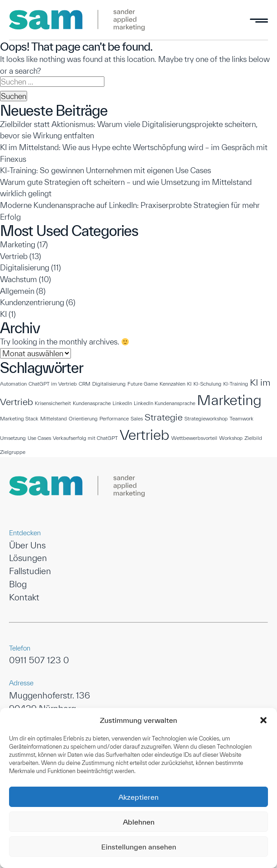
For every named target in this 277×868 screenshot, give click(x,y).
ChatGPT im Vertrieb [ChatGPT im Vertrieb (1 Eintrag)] (53, 384)
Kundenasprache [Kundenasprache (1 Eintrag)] (92, 403)
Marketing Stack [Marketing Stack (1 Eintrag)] (19, 418)
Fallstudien (30, 571)
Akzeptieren (138, 797)
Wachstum (19, 279)
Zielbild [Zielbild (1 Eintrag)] (253, 438)
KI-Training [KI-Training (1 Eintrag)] (236, 384)
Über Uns (27, 545)
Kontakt (24, 597)
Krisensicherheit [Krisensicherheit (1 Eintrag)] (53, 403)
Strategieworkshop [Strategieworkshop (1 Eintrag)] (206, 418)
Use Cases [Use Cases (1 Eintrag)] (39, 438)
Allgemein (17, 291)
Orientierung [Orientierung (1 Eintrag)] (83, 418)
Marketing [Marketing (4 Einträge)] (229, 400)
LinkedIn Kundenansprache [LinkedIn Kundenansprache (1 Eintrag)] (164, 403)
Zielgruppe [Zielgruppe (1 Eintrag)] (13, 452)
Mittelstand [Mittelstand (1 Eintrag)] (54, 418)
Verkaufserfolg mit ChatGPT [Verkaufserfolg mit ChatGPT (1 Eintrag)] (85, 438)
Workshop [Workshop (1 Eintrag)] (231, 438)
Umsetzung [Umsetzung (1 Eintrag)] (13, 438)
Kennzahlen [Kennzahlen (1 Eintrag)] (172, 384)
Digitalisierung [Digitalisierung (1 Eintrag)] (109, 384)
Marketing (18, 244)
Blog (18, 584)
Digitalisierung (25, 267)
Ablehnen (139, 822)
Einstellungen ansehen (139, 847)
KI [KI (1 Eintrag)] (189, 384)
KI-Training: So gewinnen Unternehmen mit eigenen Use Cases (106, 170)
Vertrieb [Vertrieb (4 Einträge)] (145, 434)
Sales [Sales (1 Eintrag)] (137, 418)
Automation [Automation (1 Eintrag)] (13, 384)
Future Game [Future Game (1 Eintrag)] (143, 384)
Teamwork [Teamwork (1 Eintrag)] (242, 418)
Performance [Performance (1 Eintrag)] (114, 418)
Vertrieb (14, 256)
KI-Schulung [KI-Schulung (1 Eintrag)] (207, 384)
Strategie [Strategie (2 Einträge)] (164, 417)
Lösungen (28, 558)
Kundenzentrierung (32, 302)
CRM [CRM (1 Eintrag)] (85, 384)
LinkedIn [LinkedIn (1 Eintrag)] (122, 403)
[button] (263, 720)
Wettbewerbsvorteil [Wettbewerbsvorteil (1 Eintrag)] (194, 438)
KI (3, 314)
